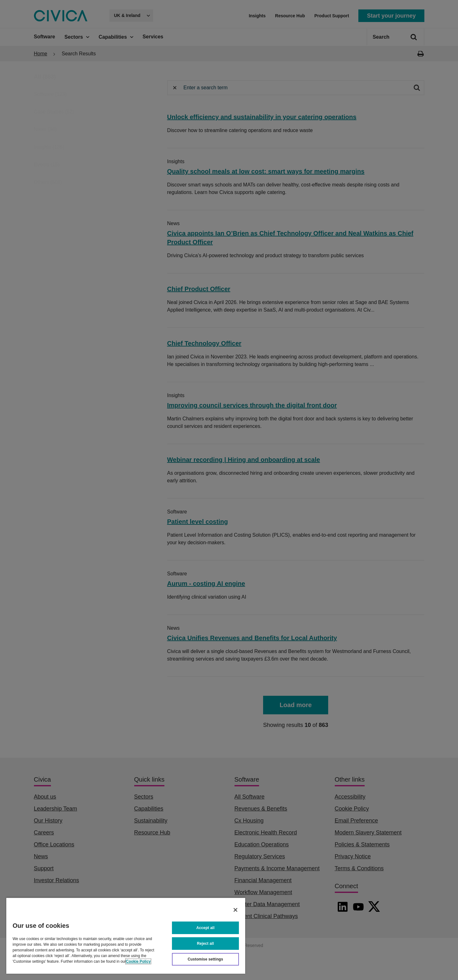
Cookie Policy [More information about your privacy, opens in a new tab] (138, 961)
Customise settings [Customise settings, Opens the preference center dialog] (205, 959)
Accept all (206, 928)
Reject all (206, 944)
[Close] (235, 910)
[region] (126, 936)
